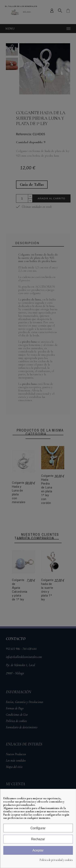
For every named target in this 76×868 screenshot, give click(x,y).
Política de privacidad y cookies (56, 860)
